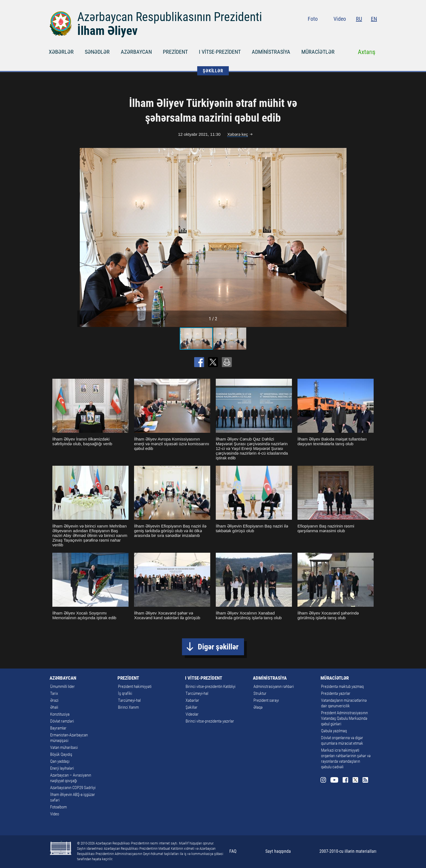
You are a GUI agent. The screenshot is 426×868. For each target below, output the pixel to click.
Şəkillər (192, 707)
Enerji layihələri (62, 768)
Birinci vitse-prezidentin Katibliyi (211, 687)
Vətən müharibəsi (64, 747)
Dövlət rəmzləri (62, 721)
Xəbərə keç (238, 134)
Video (340, 19)
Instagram (332, 30)
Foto (313, 19)
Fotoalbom (58, 807)
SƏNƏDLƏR (97, 52)
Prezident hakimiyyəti (135, 687)
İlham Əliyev (107, 31)
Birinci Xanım (128, 707)
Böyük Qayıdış (61, 754)
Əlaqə (258, 707)
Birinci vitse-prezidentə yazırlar (210, 721)
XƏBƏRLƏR (61, 52)
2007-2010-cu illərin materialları (348, 851)
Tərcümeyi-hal (129, 700)
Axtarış (367, 52)
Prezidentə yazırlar (336, 693)
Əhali (54, 707)
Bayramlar (58, 728)
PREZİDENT (175, 52)
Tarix (54, 693)
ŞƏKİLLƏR (213, 71)
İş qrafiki (125, 693)
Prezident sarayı (266, 700)
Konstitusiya (60, 714)
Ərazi (54, 700)
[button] (344, 237)
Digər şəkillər (218, 647)
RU (359, 19)
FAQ (233, 851)
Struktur (260, 693)
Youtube (343, 30)
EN (374, 19)
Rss (374, 30)
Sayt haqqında (278, 851)
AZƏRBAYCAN (136, 52)
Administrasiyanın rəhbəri (274, 687)
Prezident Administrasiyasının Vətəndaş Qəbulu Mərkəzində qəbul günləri (344, 718)
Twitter (364, 30)
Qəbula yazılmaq (334, 731)
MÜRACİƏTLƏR (318, 52)
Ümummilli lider (62, 687)
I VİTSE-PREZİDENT (220, 52)
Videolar (192, 714)
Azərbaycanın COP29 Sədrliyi (73, 788)
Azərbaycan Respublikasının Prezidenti (170, 17)
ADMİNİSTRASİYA (271, 52)
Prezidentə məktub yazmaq (342, 687)
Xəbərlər (192, 700)
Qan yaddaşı (60, 761)
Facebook (354, 30)
